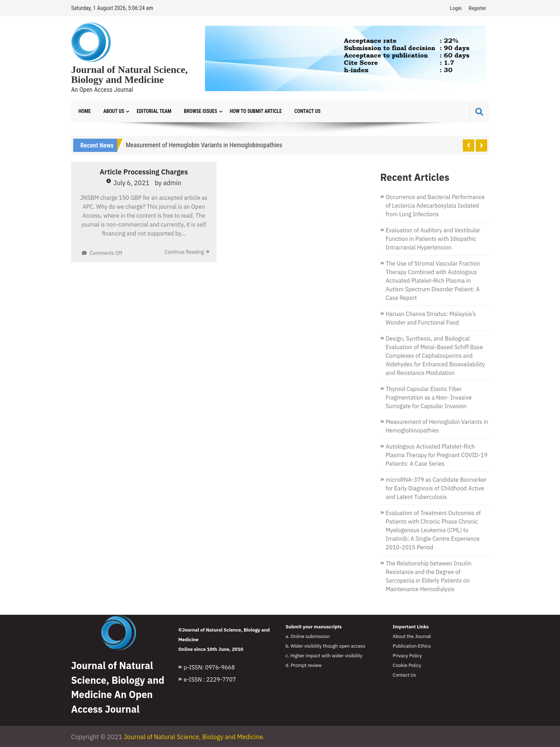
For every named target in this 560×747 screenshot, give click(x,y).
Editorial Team (153, 112)
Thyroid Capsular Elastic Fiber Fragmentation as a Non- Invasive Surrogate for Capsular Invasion (429, 397)
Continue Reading (184, 252)
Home (84, 112)
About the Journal (412, 636)
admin (172, 183)
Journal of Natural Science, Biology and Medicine (129, 75)
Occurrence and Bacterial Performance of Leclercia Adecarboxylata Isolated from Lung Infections (435, 206)
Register (477, 8)
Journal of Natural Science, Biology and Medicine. (195, 737)
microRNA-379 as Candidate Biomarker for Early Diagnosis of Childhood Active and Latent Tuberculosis (436, 488)
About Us (113, 112)
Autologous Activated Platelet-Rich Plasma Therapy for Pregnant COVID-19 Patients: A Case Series (437, 455)
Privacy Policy (407, 656)
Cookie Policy (407, 665)
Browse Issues (199, 112)
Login (456, 8)
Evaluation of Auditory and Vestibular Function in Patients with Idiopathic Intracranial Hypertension (433, 239)
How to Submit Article (254, 112)
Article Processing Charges (144, 172)
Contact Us (305, 112)
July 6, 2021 (132, 183)
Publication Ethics (412, 646)
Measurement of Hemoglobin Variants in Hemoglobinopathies (204, 145)
